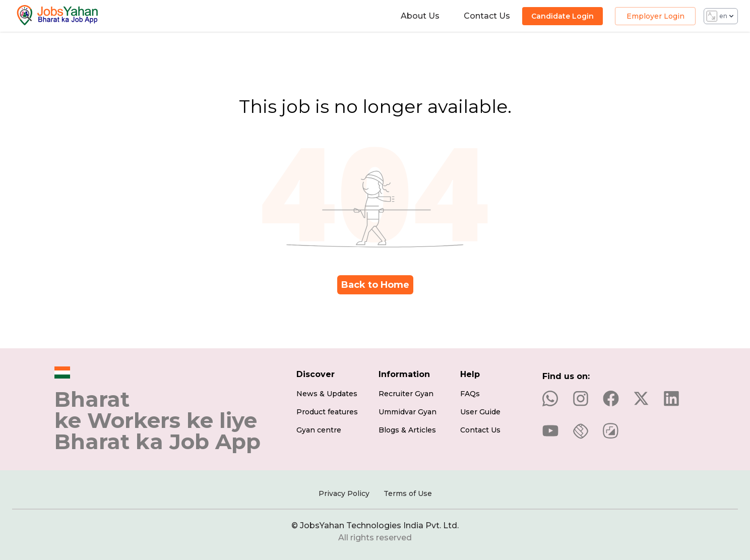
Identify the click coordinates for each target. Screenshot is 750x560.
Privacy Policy (344, 493)
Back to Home (375, 285)
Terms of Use (408, 493)
